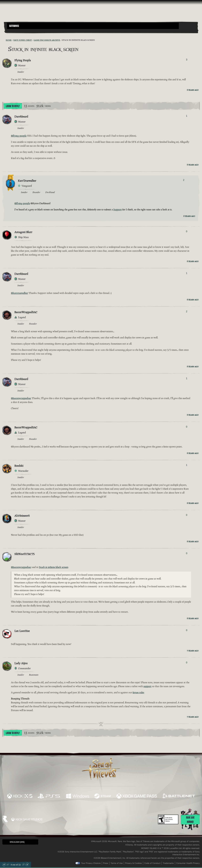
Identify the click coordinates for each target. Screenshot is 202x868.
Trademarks (168, 863)
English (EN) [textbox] (17, 842)
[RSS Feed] (4, 40)
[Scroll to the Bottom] (27, 865)
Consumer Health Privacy (188, 863)
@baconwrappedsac (21, 398)
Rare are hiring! (190, 820)
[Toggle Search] (14, 31)
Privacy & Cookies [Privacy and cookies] (133, 863)
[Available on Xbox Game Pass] (137, 796)
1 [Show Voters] (187, 116)
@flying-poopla (19, 136)
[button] (93, 26)
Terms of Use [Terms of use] (117, 863)
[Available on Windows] (78, 796)
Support (118, 210)
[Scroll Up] (8, 865)
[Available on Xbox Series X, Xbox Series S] (20, 796)
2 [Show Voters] (184, 180)
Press (106, 863)
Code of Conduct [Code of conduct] (152, 863)
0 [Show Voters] (187, 231)
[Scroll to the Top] (4, 865)
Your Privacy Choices (91, 863)
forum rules (138, 692)
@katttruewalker (19, 293)
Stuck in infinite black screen (53, 567)
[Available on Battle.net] (179, 796)
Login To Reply (13, 106)
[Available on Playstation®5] (49, 796)
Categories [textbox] (14, 26)
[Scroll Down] (23, 865)
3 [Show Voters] (187, 60)
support (147, 686)
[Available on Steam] (103, 796)
